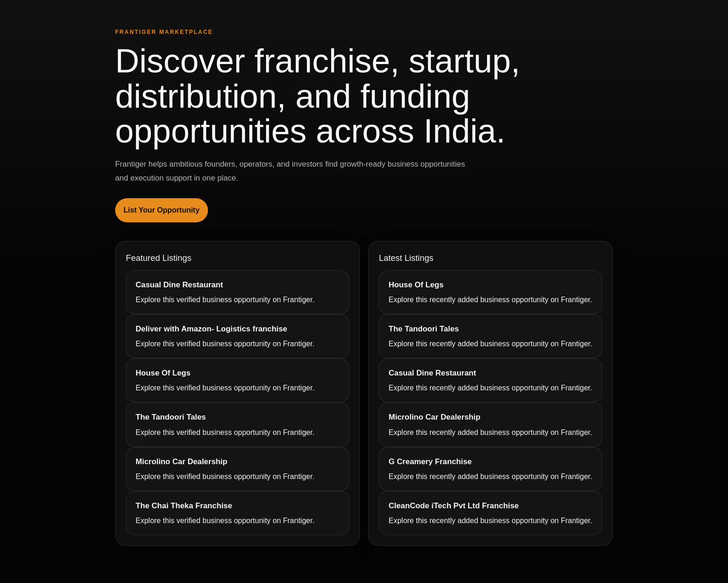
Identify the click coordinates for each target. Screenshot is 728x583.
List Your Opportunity (162, 210)
